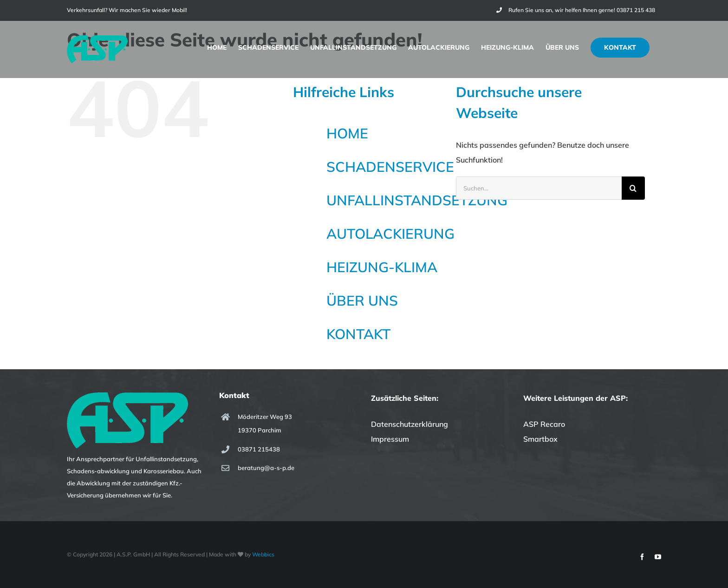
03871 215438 (259, 449)
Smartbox (540, 439)
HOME (347, 133)
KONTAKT (358, 334)
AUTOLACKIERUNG (390, 234)
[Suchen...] (539, 188)
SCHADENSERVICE (390, 167)
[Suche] (633, 188)
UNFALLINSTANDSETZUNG (417, 200)
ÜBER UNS (362, 301)
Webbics (263, 554)
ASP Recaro (544, 424)
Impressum (390, 439)
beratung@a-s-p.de (266, 468)
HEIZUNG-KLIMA (382, 267)
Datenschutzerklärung (409, 424)
